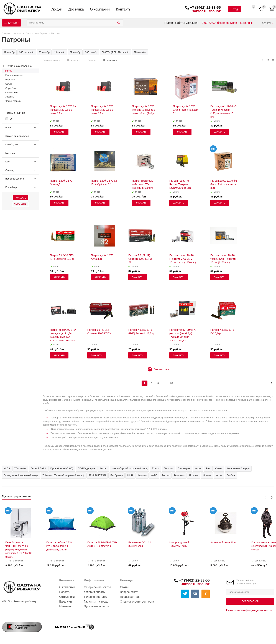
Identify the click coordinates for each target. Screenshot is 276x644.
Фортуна (142, 475)
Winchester (20, 468)
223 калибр (140, 52)
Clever (219, 468)
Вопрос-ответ (129, 592)
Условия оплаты (94, 592)
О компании (100, 9)
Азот (208, 468)
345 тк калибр (27, 52)
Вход (235, 9)
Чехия (219, 475)
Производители (130, 597)
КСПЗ (7, 468)
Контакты (124, 9)
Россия (166, 475)
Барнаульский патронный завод (21, 475)
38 (172, 383)
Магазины (66, 606)
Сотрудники (67, 597)
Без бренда (117, 475)
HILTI (130, 475)
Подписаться (250, 601)
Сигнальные (11, 93)
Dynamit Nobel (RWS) (62, 468)
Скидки (56, 9)
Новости (65, 592)
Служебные (11, 88)
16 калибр (60, 52)
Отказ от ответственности (137, 602)
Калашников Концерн (238, 468)
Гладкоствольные (14, 75)
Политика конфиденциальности (249, 610)
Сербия (231, 475)
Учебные (10, 97)
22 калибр (75, 52)
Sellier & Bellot (38, 468)
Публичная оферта (96, 606)
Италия (207, 475)
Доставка (76, 9)
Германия (179, 475)
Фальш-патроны (13, 101)
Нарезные (10, 80)
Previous (266, 497)
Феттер (103, 468)
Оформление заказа (97, 587)
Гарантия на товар (96, 602)
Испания (194, 475)
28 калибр (44, 52)
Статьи (125, 587)
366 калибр (91, 52)
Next (272, 497)
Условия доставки (96, 597)
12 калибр (9, 52)
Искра (198, 468)
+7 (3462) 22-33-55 (205, 7)
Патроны (8, 71)
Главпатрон (184, 468)
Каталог (13, 23)
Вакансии (66, 602)
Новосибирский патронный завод (130, 468)
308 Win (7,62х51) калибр (116, 52)
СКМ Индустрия (86, 468)
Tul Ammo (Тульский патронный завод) (63, 475)
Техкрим (168, 468)
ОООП (9, 84)
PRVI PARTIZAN (97, 475)
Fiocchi (156, 468)
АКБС (154, 475)
